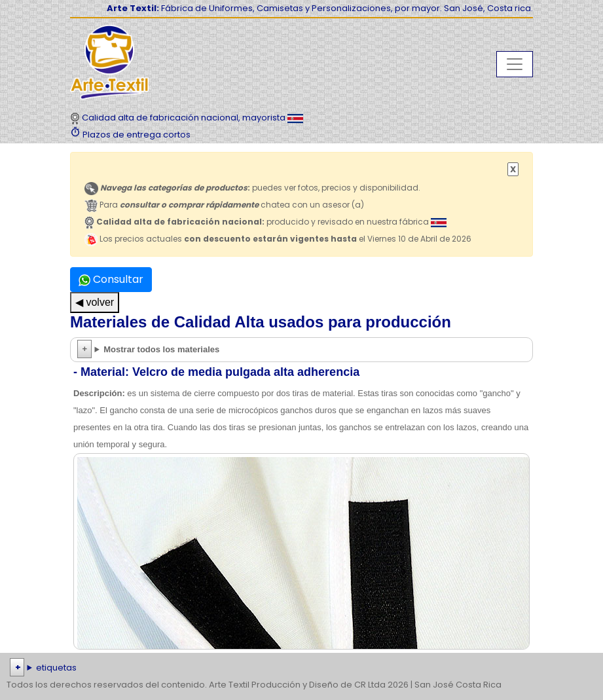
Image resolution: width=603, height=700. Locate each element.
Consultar (111, 279)
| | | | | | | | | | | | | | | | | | (301, 668)
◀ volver (95, 302)
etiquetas (56, 668)
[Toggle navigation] (515, 64)
